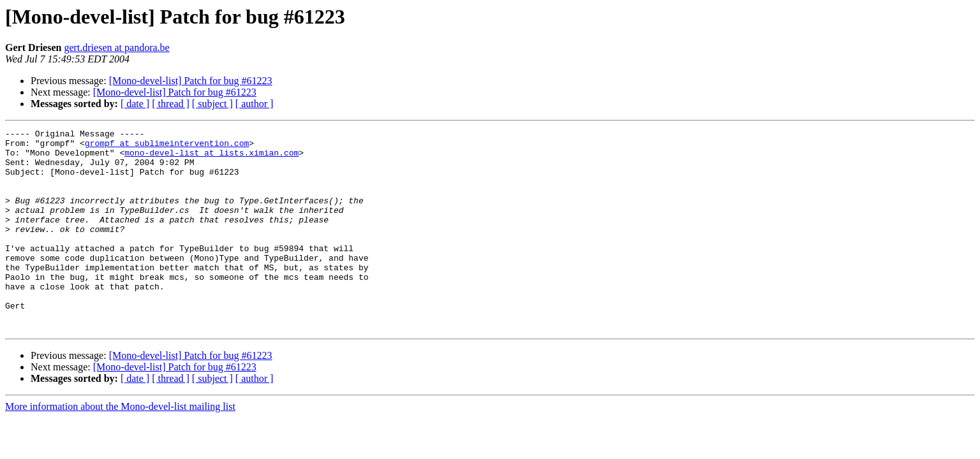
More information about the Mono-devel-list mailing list (120, 447)
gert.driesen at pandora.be (116, 47)
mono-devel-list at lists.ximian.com (212, 158)
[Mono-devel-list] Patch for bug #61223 (191, 81)
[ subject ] (212, 104)
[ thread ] (171, 104)
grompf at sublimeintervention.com (167, 147)
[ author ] (255, 104)
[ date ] (135, 104)
